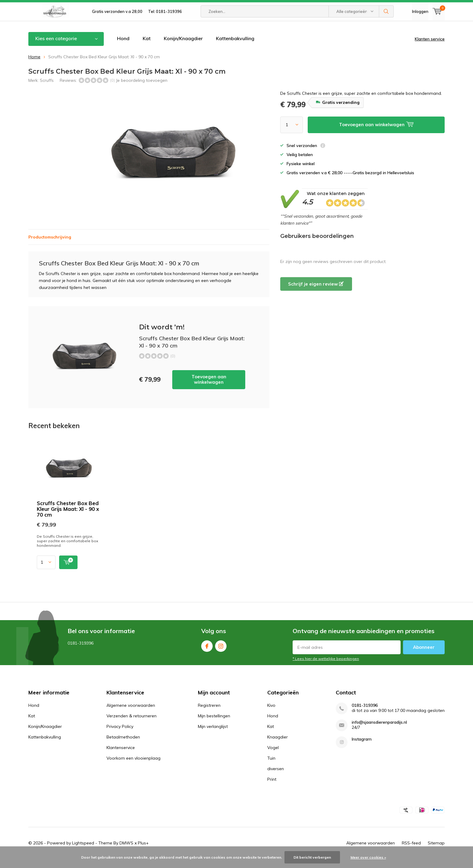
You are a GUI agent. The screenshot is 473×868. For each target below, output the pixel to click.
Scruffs (47, 89)
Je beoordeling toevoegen (142, 89)
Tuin (271, 767)
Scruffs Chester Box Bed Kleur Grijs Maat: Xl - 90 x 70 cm (68, 518)
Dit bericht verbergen (312, 857)
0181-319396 (365, 714)
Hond (123, 47)
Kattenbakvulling (235, 47)
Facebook (207, 654)
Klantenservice (121, 756)
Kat (147, 47)
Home (34, 66)
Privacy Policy (120, 735)
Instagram (221, 654)
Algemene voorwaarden (131, 714)
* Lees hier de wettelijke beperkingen (326, 668)
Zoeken (386, 27)
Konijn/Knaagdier (183, 47)
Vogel (273, 756)
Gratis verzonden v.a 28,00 (117, 27)
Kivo (271, 714)
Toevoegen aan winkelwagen (209, 388)
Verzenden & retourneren (132, 725)
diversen (276, 777)
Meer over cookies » (368, 857)
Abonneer (424, 656)
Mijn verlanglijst (213, 735)
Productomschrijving (50, 246)
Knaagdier (278, 746)
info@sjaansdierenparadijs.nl (379, 731)
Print (272, 788)
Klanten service (430, 48)
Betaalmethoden (123, 746)
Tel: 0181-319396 (165, 27)
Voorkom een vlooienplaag (133, 767)
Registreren (209, 714)
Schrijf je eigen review (316, 293)
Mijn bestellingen (214, 725)
